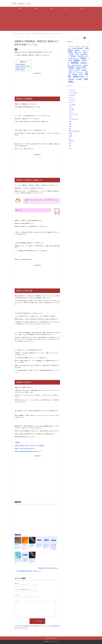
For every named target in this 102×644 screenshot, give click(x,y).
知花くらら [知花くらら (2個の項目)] (72, 72)
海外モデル (71, 141)
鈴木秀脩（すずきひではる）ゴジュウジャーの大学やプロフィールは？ (25, 546)
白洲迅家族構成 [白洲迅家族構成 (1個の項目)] (77, 71)
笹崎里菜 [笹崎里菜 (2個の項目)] (75, 74)
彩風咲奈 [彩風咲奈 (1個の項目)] (77, 55)
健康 (70, 124)
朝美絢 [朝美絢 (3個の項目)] (83, 58)
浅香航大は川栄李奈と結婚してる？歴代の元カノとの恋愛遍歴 (29, 446)
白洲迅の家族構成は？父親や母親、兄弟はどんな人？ (29, 571)
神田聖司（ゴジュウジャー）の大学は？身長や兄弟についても (18, 546)
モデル (70, 117)
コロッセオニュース (23, 3)
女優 (20, 9)
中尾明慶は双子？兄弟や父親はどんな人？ (48, 568)
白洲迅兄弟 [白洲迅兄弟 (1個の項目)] (71, 71)
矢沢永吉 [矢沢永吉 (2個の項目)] (84, 71)
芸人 (67, 9)
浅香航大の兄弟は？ (20, 70)
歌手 (51, 9)
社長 (70, 144)
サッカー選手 (72, 95)
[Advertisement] (51, 22)
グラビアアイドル (73, 93)
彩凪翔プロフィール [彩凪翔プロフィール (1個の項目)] (78, 53)
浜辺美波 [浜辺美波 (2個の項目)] (71, 69)
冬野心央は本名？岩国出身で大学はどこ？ (32, 546)
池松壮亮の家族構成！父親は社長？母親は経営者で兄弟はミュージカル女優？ (54, 547)
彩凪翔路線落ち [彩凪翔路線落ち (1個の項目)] (71, 55)
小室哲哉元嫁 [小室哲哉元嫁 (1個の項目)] (84, 51)
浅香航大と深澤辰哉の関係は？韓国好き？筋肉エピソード (28, 452)
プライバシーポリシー (51, 638)
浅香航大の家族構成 (20, 65)
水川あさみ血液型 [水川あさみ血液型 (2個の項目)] (81, 67)
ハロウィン (71, 112)
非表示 (24, 62)
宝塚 (70, 129)
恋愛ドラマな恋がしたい (75, 131)
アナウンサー (82, 9)
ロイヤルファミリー (74, 119)
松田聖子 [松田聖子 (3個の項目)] (77, 61)
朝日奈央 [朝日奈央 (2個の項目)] (74, 57)
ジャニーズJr (72, 100)
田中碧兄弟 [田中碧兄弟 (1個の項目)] (84, 69)
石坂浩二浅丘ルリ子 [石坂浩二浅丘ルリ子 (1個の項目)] (80, 73)
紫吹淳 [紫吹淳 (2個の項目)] (81, 74)
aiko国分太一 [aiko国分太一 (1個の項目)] (78, 47)
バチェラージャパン (74, 115)
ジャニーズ (71, 98)
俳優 (35, 9)
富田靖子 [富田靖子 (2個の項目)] (77, 51)
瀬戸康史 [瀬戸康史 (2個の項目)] (78, 69)
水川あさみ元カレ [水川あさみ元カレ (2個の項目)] (76, 66)
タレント (71, 107)
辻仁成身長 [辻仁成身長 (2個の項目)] (79, 80)
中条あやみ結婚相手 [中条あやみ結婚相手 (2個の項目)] (78, 49)
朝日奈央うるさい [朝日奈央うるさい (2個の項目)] (83, 57)
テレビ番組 (71, 110)
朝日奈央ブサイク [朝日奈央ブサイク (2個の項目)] (74, 59)
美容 (70, 146)
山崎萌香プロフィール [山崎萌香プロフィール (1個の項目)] (78, 52)
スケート (71, 102)
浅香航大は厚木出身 (20, 68)
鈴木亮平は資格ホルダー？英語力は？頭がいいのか (18, 560)
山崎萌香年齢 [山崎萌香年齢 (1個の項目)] (71, 53)
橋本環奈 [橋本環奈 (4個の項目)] (75, 63)
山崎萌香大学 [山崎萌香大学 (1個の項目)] (85, 52)
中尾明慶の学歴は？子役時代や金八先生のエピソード (25, 561)
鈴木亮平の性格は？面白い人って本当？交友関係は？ (32, 561)
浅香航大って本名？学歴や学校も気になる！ (25, 449)
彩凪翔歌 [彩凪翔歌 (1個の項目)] (85, 53)
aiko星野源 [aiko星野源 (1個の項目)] (83, 47)
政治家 (70, 134)
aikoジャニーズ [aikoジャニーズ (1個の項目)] (71, 47)
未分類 (70, 136)
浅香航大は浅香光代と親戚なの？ (23, 67)
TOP (18, 34)
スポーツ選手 (72, 105)
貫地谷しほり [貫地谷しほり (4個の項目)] (79, 77)
